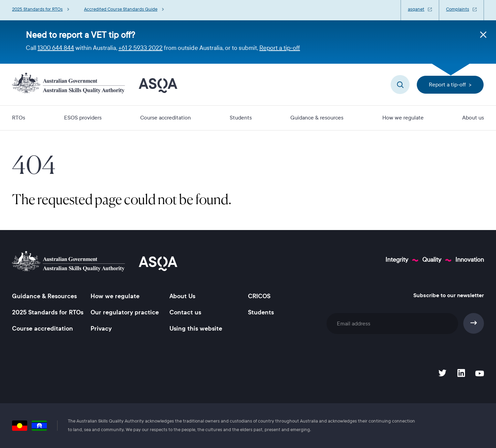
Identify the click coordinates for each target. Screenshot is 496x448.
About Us (182, 296)
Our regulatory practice (125, 312)
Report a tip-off (280, 48)
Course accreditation (166, 118)
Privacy (101, 329)
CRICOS (259, 296)
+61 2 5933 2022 (141, 48)
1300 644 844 (56, 48)
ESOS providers (83, 118)
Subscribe (474, 323)
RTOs (19, 118)
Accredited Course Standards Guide (121, 9)
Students (241, 118)
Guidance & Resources (44, 296)
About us (473, 118)
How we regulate (403, 118)
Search (400, 84)
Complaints (458, 9)
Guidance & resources (317, 118)
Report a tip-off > (450, 85)
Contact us (185, 312)
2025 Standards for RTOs (37, 9)
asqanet (416, 9)
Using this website (196, 329)
